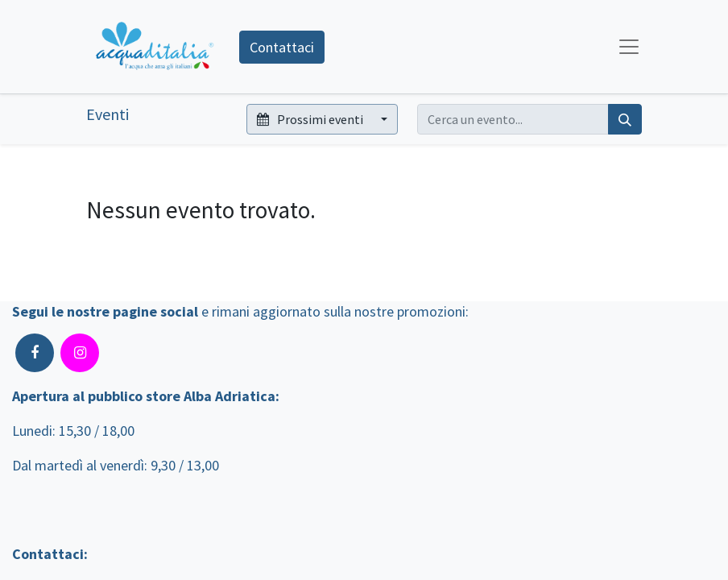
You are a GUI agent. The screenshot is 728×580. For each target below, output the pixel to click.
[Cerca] (625, 119)
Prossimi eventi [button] (311, 119)
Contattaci (282, 47)
